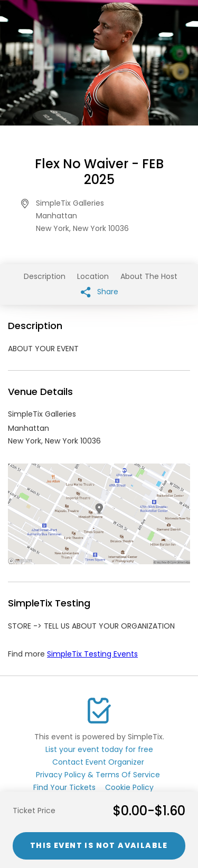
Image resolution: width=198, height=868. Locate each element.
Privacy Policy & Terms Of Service (98, 775)
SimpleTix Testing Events (92, 654)
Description (45, 276)
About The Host (149, 276)
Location (93, 276)
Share (100, 292)
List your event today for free (99, 749)
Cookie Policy (129, 787)
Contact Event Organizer (98, 762)
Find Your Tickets (64, 787)
